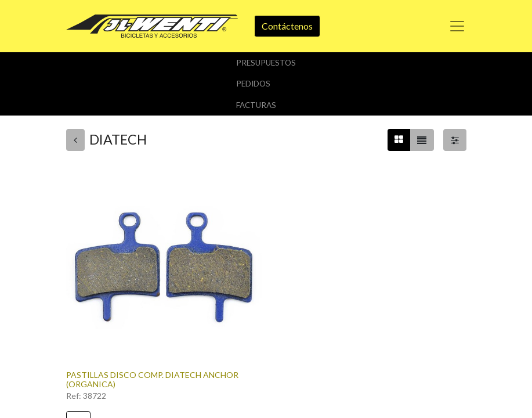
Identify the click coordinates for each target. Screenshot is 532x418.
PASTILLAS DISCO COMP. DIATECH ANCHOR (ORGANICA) (152, 380)
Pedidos (253, 84)
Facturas (256, 105)
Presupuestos (266, 63)
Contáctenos (287, 26)
